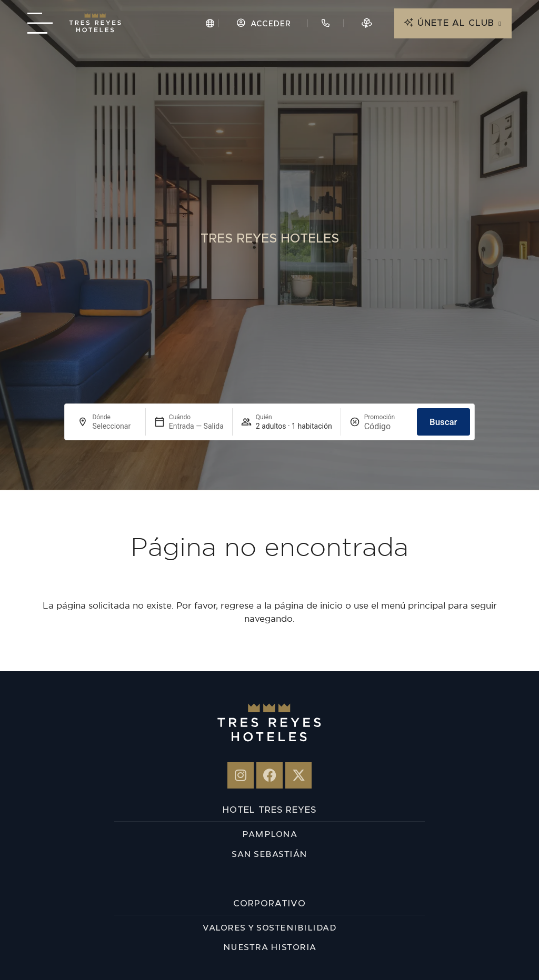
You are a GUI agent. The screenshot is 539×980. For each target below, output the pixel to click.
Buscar (443, 422)
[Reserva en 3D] (367, 23)
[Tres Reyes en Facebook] (269, 775)
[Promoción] (386, 426)
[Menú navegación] (39, 23)
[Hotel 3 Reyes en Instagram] (241, 775)
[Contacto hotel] (326, 23)
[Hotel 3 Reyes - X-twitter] (298, 775)
